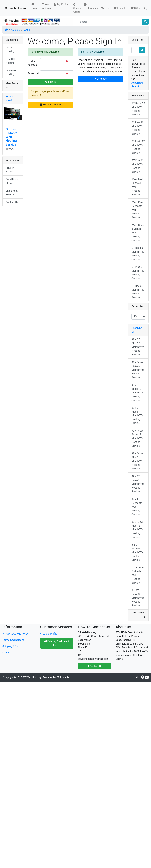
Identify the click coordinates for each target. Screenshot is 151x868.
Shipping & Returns (12, 193)
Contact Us (12, 202)
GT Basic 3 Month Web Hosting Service (138, 292)
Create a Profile (49, 634)
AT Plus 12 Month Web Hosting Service (138, 128)
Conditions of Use (12, 181)
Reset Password (50, 105)
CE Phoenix (63, 677)
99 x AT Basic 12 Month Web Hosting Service (138, 484)
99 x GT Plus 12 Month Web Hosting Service (138, 347)
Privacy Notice (10, 170)
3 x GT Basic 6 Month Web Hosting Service (138, 552)
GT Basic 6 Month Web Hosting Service (138, 254)
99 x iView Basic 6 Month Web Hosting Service (138, 370)
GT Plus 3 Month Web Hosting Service (138, 273)
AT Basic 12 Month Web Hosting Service (138, 147)
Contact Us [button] (94, 666)
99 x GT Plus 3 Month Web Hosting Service (138, 415)
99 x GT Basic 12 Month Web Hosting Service (138, 393)
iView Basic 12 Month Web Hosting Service (138, 187)
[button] (62, 4)
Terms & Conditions (13, 640)
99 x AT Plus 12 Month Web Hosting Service (138, 507)
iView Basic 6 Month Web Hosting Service (138, 233)
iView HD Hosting (11, 72)
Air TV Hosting (10, 49)
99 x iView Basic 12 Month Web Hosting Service (138, 438)
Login (27, 30)
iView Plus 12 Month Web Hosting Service (137, 210)
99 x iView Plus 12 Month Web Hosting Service (138, 530)
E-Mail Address (32, 63)
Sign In (50, 82)
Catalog (16, 30)
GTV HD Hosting (10, 61)
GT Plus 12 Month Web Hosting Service (138, 166)
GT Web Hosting (16, 8)
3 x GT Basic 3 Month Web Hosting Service (138, 598)
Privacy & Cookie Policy (15, 634)
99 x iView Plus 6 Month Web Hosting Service (138, 461)
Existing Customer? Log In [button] (57, 643)
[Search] (110, 22)
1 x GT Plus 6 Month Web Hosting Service (138, 575)
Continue (101, 79)
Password (33, 73)
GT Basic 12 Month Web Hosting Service (138, 109)
